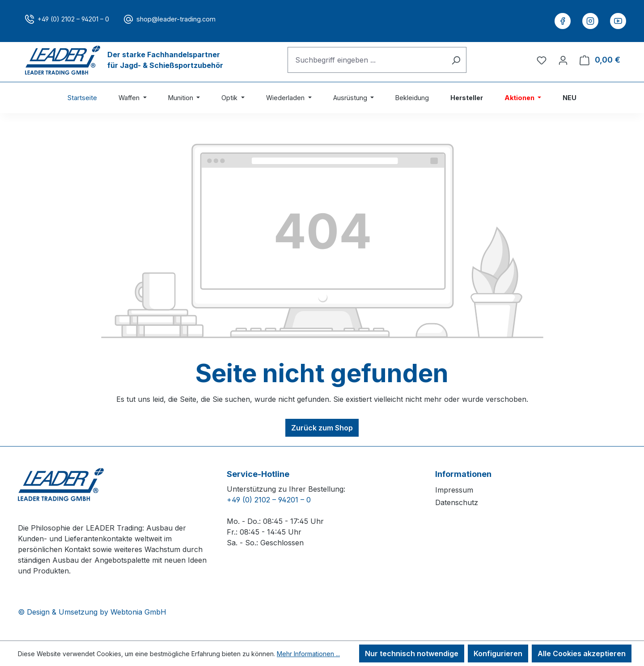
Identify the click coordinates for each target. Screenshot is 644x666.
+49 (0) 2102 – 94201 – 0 (73, 19)
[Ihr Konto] (563, 60)
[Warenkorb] (600, 60)
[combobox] (367, 60)
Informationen (463, 474)
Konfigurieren (498, 653)
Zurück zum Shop (322, 428)
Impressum (454, 490)
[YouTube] (618, 21)
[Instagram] (590, 21)
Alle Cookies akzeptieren (582, 653)
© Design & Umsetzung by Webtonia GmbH (92, 612)
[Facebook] (563, 21)
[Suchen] (456, 60)
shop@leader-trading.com (176, 19)
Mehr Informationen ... (308, 654)
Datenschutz (457, 502)
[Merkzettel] (542, 60)
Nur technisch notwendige (412, 653)
